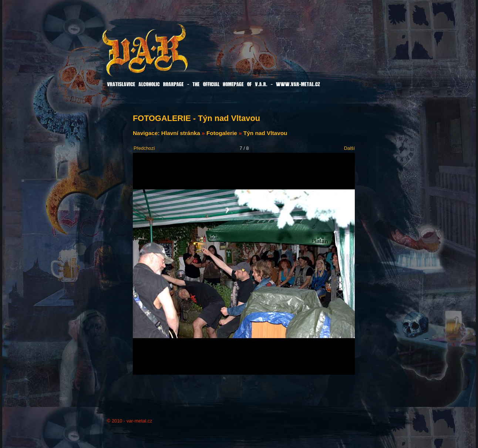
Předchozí (144, 148)
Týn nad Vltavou (265, 133)
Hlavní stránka (181, 133)
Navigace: (147, 133)
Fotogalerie (222, 133)
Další (349, 148)
